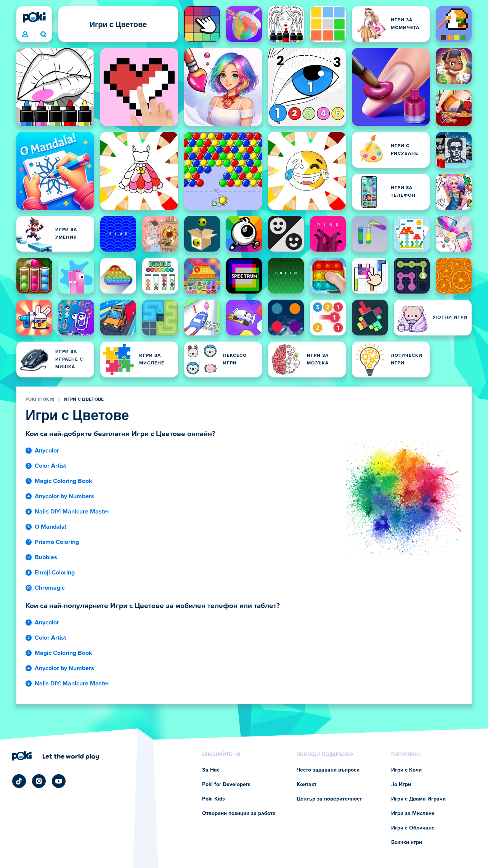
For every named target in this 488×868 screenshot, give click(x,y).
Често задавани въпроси (328, 770)
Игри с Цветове (84, 400)
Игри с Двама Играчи (418, 799)
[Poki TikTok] (19, 781)
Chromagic (50, 588)
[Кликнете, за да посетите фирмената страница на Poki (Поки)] (56, 756)
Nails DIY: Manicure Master (72, 512)
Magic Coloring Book (63, 481)
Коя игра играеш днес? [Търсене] (43, 34)
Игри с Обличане (413, 828)
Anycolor (47, 451)
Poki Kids (213, 799)
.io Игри (401, 785)
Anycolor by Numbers (64, 496)
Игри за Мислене (413, 813)
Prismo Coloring (57, 542)
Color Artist (50, 466)
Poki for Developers (226, 785)
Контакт (307, 785)
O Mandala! (51, 527)
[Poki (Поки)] (34, 17)
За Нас (211, 770)
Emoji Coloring (55, 573)
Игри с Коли (406, 770)
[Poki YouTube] (59, 781)
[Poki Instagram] (39, 781)
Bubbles (46, 557)
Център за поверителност (329, 799)
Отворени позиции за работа (239, 813)
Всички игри (407, 842)
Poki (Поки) (40, 400)
